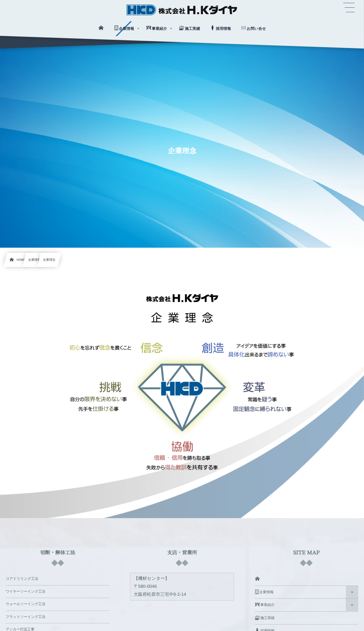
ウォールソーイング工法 (26, 604)
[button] (349, 8)
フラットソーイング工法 (26, 617)
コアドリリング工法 (22, 579)
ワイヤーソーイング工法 (26, 591)
